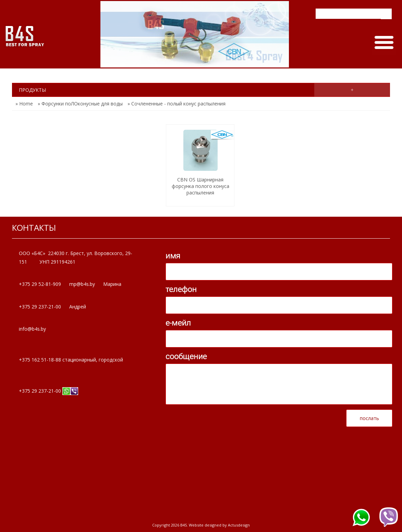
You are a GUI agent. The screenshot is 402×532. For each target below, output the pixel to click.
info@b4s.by (32, 329)
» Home (24, 104)
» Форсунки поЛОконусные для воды (80, 104)
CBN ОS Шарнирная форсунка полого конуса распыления (200, 186)
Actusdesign (239, 525)
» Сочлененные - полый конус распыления (176, 104)
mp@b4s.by (82, 284)
